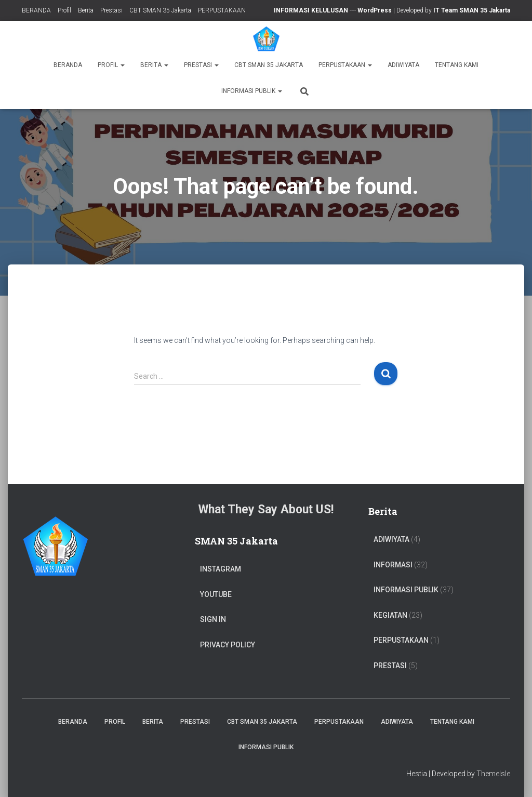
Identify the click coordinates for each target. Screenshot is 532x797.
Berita (86, 10)
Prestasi (111, 10)
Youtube (216, 594)
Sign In (213, 619)
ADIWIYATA (403, 65)
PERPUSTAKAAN (222, 10)
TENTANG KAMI (457, 65)
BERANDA (36, 10)
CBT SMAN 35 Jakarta (160, 10)
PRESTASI (390, 666)
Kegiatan (390, 615)
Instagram (221, 569)
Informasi (393, 565)
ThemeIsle (493, 774)
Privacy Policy (228, 645)
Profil (64, 10)
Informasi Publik (252, 91)
